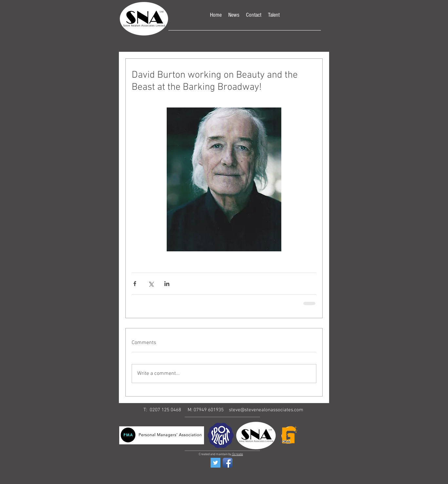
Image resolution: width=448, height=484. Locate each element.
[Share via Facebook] (135, 284)
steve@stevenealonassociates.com (266, 410)
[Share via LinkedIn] (167, 284)
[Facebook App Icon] (228, 463)
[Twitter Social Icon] (215, 463)
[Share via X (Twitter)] (151, 284)
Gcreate (237, 454)
